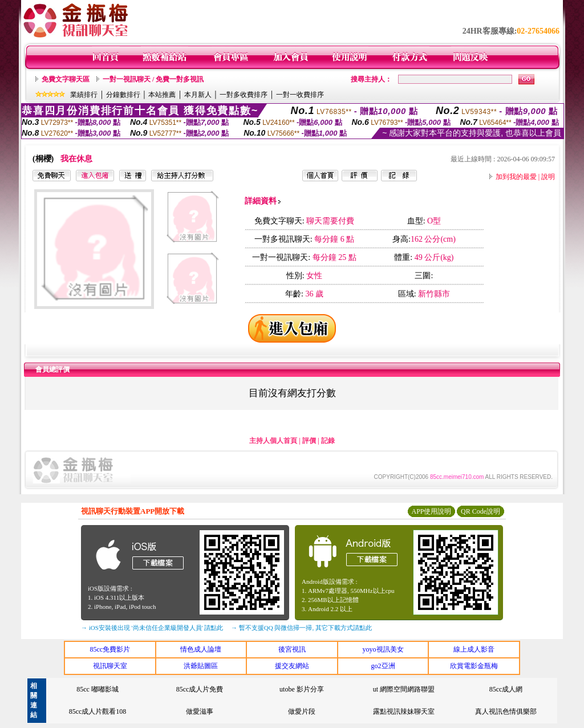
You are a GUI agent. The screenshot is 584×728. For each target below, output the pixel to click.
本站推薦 (162, 95)
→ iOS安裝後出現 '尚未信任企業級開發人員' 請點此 (152, 628)
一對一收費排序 (300, 95)
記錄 (328, 441)
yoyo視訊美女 (383, 649)
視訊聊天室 (110, 666)
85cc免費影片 (110, 649)
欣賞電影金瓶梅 (474, 666)
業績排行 (84, 95)
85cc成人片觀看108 (98, 711)
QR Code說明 (480, 511)
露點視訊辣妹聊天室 (404, 711)
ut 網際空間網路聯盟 (404, 689)
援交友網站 (292, 666)
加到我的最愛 (516, 177)
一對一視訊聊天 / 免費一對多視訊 (153, 79)
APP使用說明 (431, 511)
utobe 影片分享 (302, 689)
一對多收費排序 (244, 95)
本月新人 (198, 95)
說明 (548, 177)
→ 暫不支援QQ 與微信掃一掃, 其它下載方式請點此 (301, 628)
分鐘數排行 (123, 95)
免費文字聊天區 (66, 79)
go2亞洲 (383, 666)
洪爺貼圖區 (201, 666)
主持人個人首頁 (273, 441)
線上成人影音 (474, 649)
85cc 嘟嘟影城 (98, 689)
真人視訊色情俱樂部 (506, 711)
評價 (309, 441)
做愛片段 (302, 711)
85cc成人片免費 (200, 689)
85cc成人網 (506, 689)
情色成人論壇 (201, 649)
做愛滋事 (200, 711)
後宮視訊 (292, 649)
